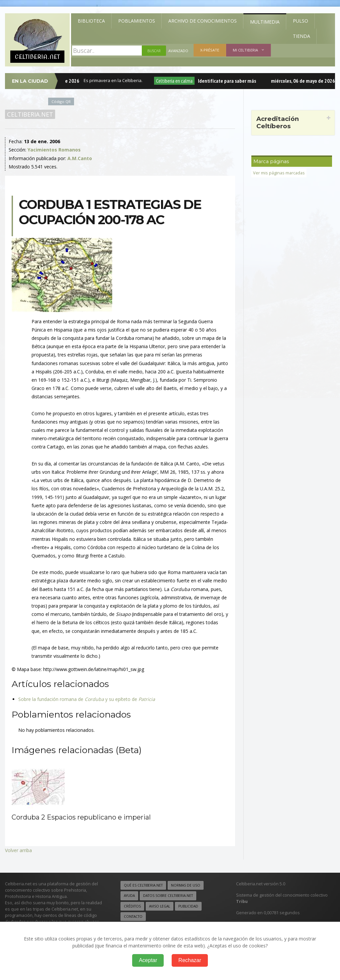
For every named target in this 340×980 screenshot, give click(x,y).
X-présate (210, 50)
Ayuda (129, 896)
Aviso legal (160, 906)
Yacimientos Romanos (54, 150)
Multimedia (265, 22)
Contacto (133, 917)
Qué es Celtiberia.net (143, 885)
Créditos (132, 906)
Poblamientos (137, 21)
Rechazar (190, 960)
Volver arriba (18, 850)
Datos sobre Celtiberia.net (168, 896)
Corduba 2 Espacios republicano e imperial (81, 817)
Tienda (301, 36)
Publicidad (188, 906)
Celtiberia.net (30, 114)
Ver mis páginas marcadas (279, 173)
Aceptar (148, 960)
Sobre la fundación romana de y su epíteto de (87, 699)
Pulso (300, 21)
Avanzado (178, 51)
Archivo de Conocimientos (203, 21)
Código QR (61, 101)
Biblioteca (91, 21)
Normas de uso (186, 885)
